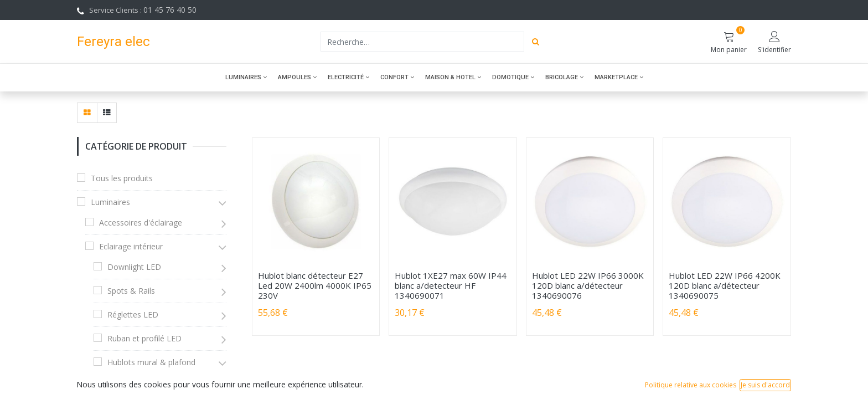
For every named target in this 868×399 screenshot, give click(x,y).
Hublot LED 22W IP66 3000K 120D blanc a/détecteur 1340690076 (588, 285)
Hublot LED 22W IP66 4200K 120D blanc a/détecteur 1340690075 (725, 285)
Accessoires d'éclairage (141, 222)
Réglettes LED (133, 314)
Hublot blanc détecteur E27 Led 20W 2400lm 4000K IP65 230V (315, 285)
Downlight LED (134, 267)
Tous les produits (122, 178)
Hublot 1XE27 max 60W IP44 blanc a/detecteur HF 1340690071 (451, 285)
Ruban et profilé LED (144, 338)
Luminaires (110, 202)
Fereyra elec (113, 41)
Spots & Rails (131, 291)
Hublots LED (138, 383)
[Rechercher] (536, 42)
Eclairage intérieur (131, 246)
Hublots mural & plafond (151, 362)
